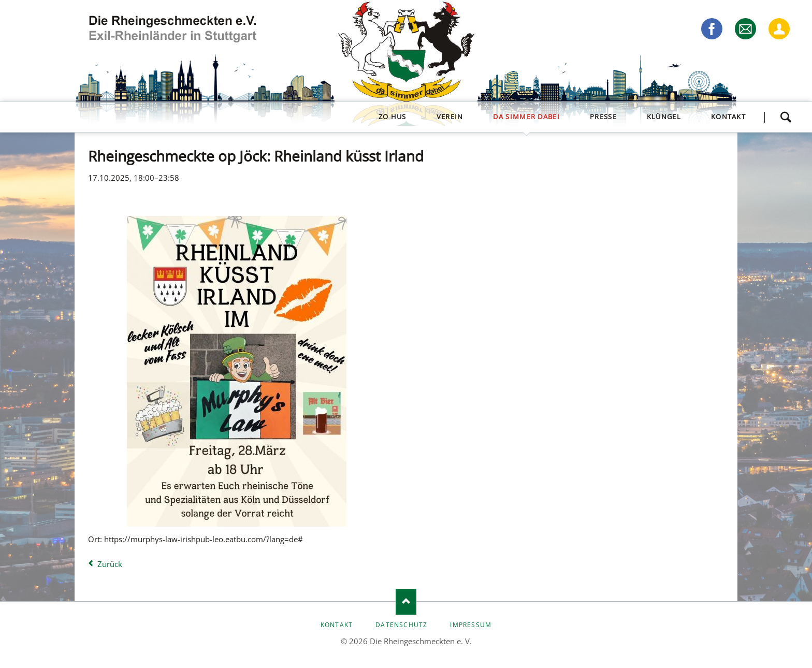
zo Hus (393, 117)
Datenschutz (401, 625)
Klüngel (664, 117)
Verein (450, 117)
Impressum (471, 625)
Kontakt (728, 117)
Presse (603, 117)
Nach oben (406, 602)
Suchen (786, 117)
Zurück (110, 564)
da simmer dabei (526, 117)
